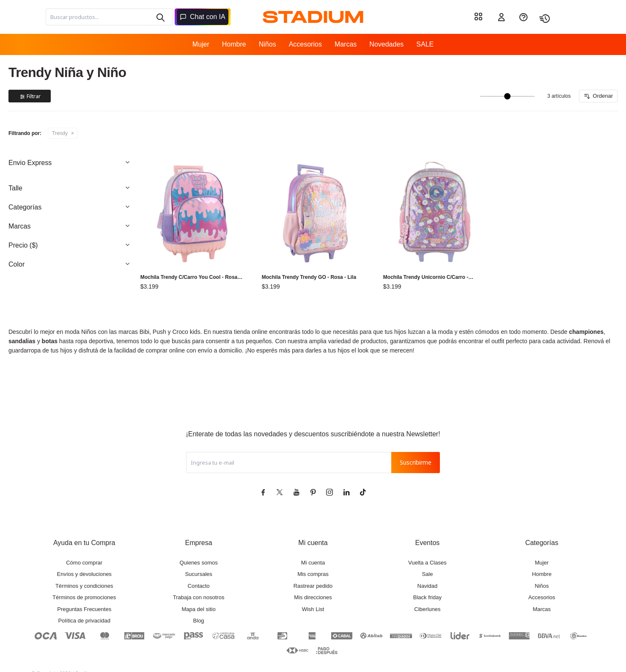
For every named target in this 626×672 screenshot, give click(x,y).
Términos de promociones (84, 597)
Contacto (199, 586)
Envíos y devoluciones (84, 574)
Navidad (428, 586)
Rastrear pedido (313, 586)
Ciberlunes (427, 609)
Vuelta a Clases (427, 563)
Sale (427, 574)
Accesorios (305, 44)
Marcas (346, 44)
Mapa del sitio (198, 609)
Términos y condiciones (84, 586)
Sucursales (198, 574)
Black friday (427, 597)
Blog (199, 621)
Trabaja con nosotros (199, 597)
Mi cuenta (313, 563)
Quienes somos (198, 563)
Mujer (201, 44)
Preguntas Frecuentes (84, 609)
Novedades (386, 44)
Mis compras (313, 574)
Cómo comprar (84, 563)
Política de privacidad (84, 621)
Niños (268, 44)
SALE (425, 44)
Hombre (234, 44)
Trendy (60, 133)
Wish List (313, 609)
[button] (160, 17)
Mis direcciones (313, 597)
